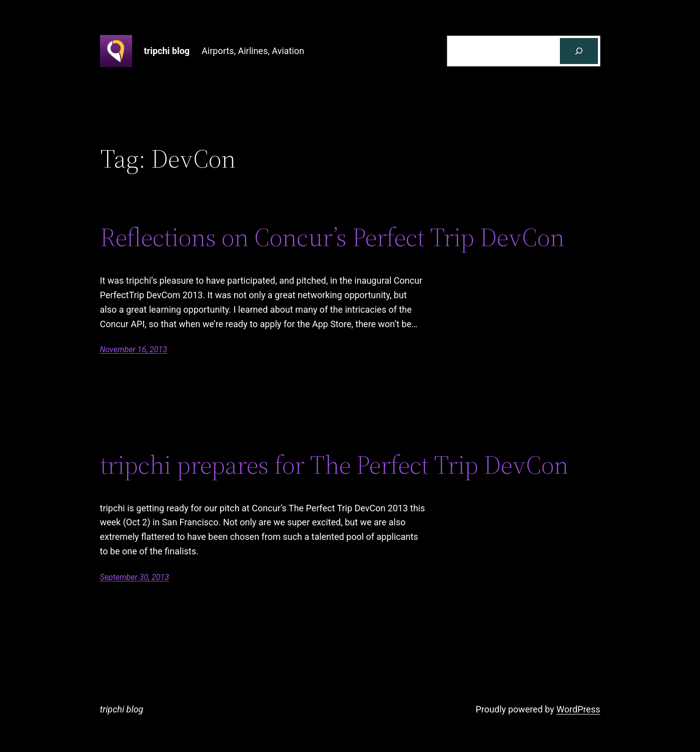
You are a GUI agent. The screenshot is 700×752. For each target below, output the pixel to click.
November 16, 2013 (134, 349)
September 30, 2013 (135, 577)
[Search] (579, 51)
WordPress (578, 709)
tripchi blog (167, 51)
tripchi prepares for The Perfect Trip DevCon (334, 465)
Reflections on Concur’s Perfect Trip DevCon (332, 237)
